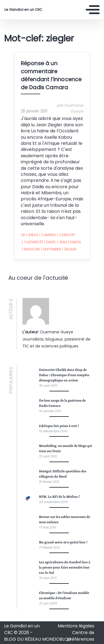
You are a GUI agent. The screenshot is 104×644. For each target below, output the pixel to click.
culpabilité (32, 242)
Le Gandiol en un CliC (23, 10)
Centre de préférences (81, 636)
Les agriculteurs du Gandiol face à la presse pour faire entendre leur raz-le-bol (65, 567)
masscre (31, 249)
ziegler (69, 249)
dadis (50, 242)
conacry (66, 235)
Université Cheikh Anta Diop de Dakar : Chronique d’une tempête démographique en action (64, 375)
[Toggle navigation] (93, 10)
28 (23, 235)
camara (48, 235)
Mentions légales (76, 626)
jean (62, 242)
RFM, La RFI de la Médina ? (60, 497)
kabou (74, 242)
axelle (32, 235)
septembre (51, 249)
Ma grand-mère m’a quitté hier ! (63, 542)
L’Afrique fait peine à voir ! (59, 426)
